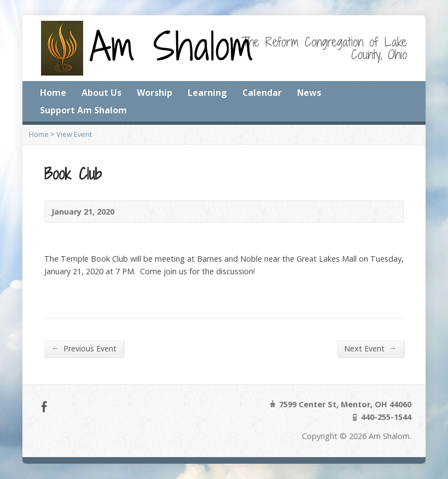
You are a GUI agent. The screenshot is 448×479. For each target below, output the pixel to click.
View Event (74, 134)
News (309, 93)
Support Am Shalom (83, 110)
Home (53, 93)
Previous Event (84, 348)
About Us (101, 93)
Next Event (370, 348)
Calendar (262, 93)
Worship (155, 93)
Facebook (44, 406)
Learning (207, 93)
